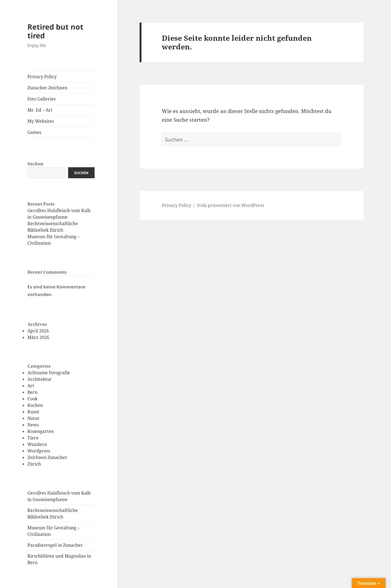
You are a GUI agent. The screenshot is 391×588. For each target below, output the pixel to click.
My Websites (41, 121)
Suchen (35, 164)
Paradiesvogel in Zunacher (55, 545)
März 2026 (38, 337)
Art (31, 386)
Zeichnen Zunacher (47, 457)
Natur (34, 418)
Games (34, 132)
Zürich (34, 464)
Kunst (33, 412)
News (33, 425)
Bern (32, 392)
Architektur (40, 379)
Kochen (35, 405)
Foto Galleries (42, 99)
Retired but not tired (55, 31)
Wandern (37, 444)
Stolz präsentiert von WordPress (231, 205)
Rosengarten (41, 431)
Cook (32, 399)
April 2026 (38, 331)
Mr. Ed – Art (40, 110)
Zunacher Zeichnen (47, 88)
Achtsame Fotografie (49, 373)
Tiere (33, 438)
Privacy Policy (42, 77)
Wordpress (39, 451)
